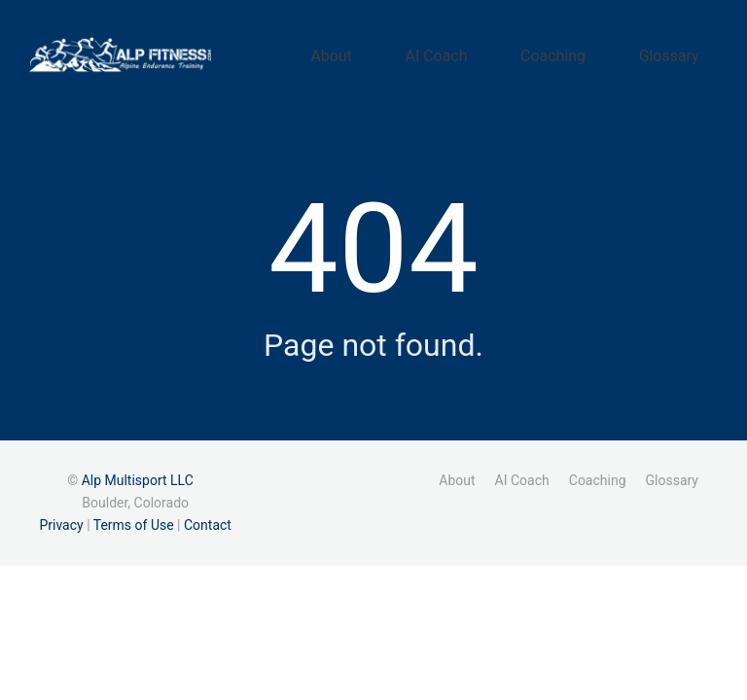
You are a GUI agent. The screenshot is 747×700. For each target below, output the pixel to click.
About (421, 52)
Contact (208, 518)
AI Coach (500, 52)
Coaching (592, 52)
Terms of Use (134, 518)
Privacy (61, 518)
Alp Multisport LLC (138, 472)
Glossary (682, 52)
